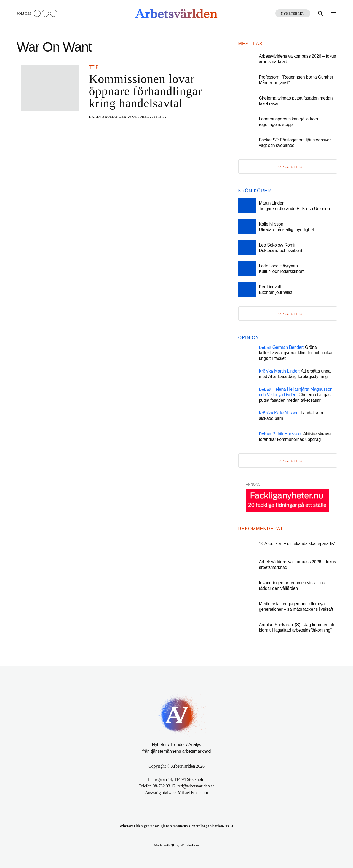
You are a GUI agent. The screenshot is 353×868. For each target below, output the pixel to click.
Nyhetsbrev (293, 14)
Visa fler (291, 167)
